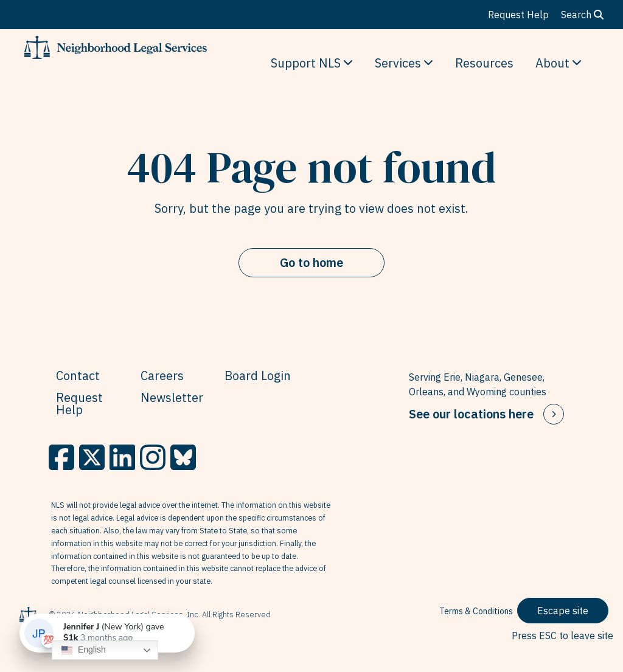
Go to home (311, 262)
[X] (92, 457)
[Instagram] (153, 457)
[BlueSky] (183, 457)
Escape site (563, 611)
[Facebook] (61, 457)
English (84, 650)
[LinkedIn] (122, 457)
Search (582, 15)
